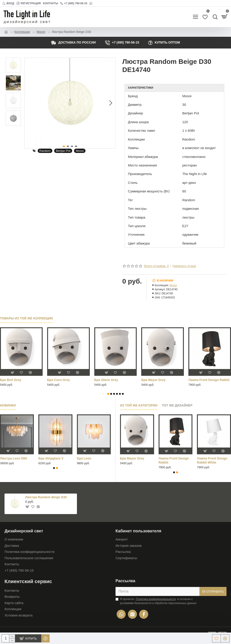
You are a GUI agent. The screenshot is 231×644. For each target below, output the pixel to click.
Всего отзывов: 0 (156, 266)
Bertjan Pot (63, 151)
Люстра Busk (199, 380)
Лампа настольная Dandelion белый (109, 382)
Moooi (41, 32)
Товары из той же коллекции (26, 318)
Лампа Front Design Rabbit (174, 460)
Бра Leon (84, 458)
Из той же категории (139, 405)
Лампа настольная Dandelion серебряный (159, 382)
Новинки (8, 405)
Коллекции (22, 32)
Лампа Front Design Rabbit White (212, 460)
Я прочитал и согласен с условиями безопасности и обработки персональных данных (156, 601)
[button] (111, 103)
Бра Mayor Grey (132, 458)
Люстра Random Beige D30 (46, 497)
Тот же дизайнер (177, 405)
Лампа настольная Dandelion (62, 382)
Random (45, 151)
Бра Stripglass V (51, 458)
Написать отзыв (184, 266)
